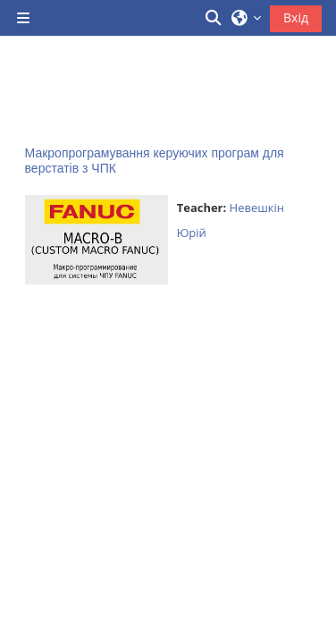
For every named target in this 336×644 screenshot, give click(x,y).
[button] (214, 18)
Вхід (296, 17)
